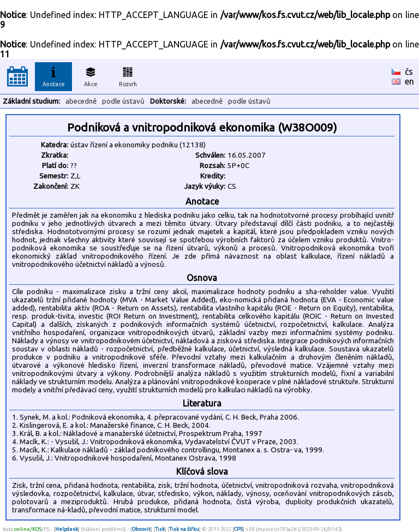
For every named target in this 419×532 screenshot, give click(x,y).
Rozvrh (128, 75)
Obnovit (141, 529)
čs (409, 71)
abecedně (81, 101)
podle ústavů (123, 101)
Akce (91, 75)
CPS (238, 529)
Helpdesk (67, 529)
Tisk (160, 529)
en (409, 81)
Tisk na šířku (184, 529)
